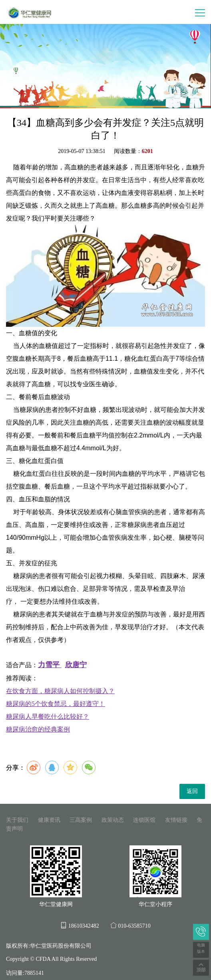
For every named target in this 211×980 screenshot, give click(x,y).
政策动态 (113, 820)
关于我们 (17, 820)
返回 (192, 791)
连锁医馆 (144, 820)
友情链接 (176, 820)
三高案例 (81, 820)
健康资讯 (49, 820)
